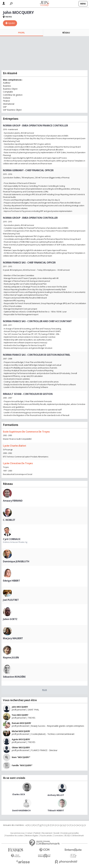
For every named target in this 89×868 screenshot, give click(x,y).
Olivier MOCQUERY (21, 747)
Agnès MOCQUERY (21, 739)
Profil (21, 33)
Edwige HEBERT (11, 581)
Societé (57, 833)
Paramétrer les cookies (14, 836)
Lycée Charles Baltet (15, 446)
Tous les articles (46, 836)
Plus (44, 690)
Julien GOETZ (10, 619)
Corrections (58, 836)
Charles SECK (19, 794)
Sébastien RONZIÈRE (14, 677)
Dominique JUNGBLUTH (16, 561)
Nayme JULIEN (11, 658)
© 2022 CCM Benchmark (74, 836)
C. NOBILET (9, 520)
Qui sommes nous (17, 833)
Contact (29, 833)
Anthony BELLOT (56, 795)
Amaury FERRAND (13, 501)
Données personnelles (70, 833)
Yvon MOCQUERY (20, 715)
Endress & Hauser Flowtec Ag (15, 542)
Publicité (37, 833)
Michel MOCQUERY (21, 731)
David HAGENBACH (21, 810)
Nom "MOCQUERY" (21, 757)
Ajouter (12, 23)
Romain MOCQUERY (21, 723)
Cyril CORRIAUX (12, 539)
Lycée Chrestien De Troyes (18, 463)
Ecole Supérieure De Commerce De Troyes (26, 432)
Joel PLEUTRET (11, 600)
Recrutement (47, 833)
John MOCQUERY (20, 707)
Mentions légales (32, 836)
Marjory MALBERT (13, 638)
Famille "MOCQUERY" (22, 765)
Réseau (66, 33)
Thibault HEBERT (56, 810)
